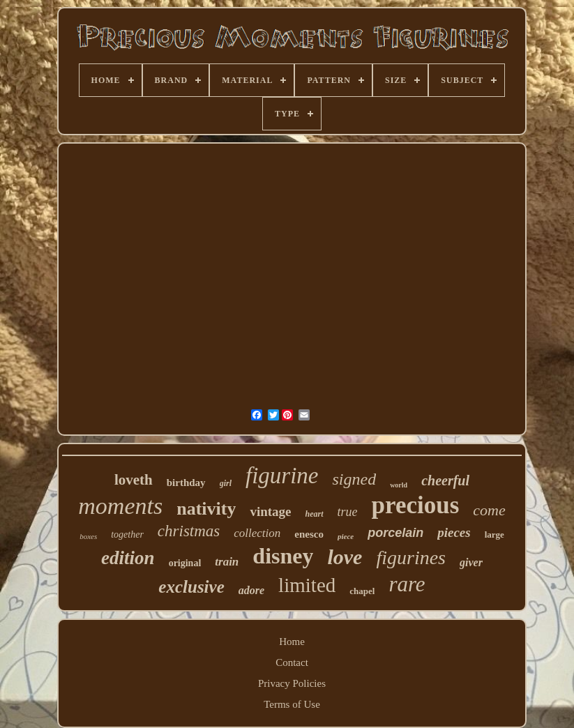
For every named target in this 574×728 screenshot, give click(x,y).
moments (120, 506)
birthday (186, 483)
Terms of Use (292, 704)
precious (416, 505)
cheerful (445, 480)
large (494, 534)
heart (315, 514)
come (489, 510)
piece (346, 536)
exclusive (191, 587)
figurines (411, 558)
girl (226, 483)
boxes (88, 536)
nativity (206, 509)
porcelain (395, 533)
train (227, 562)
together (127, 534)
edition (128, 558)
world (399, 485)
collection (257, 533)
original (185, 563)
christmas (189, 531)
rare (407, 584)
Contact (292, 662)
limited (307, 585)
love (345, 557)
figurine (282, 476)
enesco (309, 534)
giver (471, 562)
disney (283, 556)
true (348, 512)
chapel (362, 591)
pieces (454, 532)
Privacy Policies (292, 683)
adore (251, 590)
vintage (270, 511)
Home (292, 642)
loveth (134, 480)
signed (354, 479)
